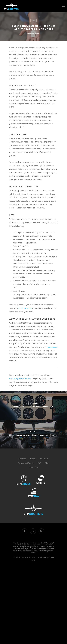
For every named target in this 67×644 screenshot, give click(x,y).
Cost (33, 20)
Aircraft (33, 459)
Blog (47, 463)
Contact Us (34, 467)
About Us (44, 459)
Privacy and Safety (26, 463)
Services (22, 459)
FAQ (39, 463)
